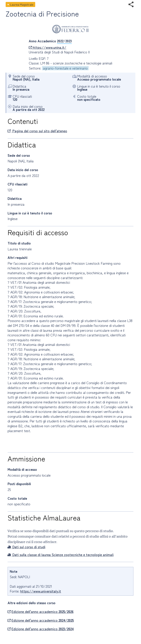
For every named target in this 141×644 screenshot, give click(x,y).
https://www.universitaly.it (41, 591)
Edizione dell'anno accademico (41, 612)
